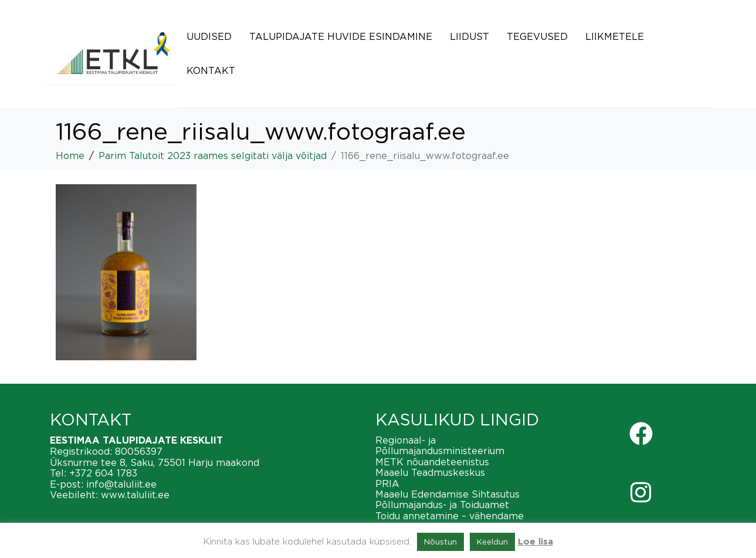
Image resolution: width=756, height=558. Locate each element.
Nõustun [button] (440, 542)
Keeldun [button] (492, 542)
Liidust (469, 36)
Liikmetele (615, 36)
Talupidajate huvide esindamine (341, 36)
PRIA (387, 483)
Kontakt (211, 70)
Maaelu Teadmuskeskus (430, 472)
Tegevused (537, 36)
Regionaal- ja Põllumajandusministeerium (440, 445)
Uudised (209, 36)
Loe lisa (535, 542)
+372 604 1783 (103, 473)
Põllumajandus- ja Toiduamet (442, 505)
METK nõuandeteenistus (432, 462)
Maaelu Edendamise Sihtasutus (448, 494)
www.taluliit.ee (135, 495)
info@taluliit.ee (121, 484)
